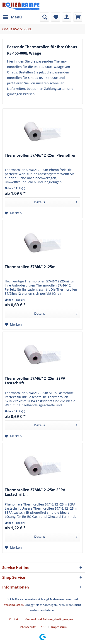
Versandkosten (14, 605)
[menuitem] (12, 17)
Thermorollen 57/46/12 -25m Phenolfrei (40, 155)
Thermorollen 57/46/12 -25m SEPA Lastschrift (35, 381)
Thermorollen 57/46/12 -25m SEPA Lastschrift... (35, 492)
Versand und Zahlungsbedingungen (49, 619)
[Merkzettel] (56, 17)
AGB (43, 627)
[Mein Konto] (67, 17)
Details (56, 201)
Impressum (59, 627)
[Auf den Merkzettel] (13, 213)
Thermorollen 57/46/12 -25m (30, 267)
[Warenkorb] (78, 17)
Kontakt (14, 619)
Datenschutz (27, 627)
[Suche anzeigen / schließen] (44, 17)
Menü (12, 16)
